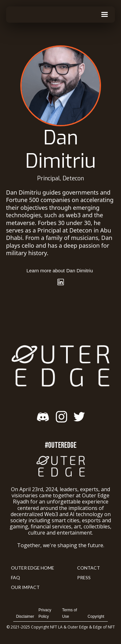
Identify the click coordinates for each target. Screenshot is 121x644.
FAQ (15, 577)
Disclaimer (25, 616)
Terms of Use (70, 613)
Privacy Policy (45, 613)
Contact (89, 568)
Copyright (96, 616)
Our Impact (25, 587)
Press (84, 577)
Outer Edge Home (33, 568)
